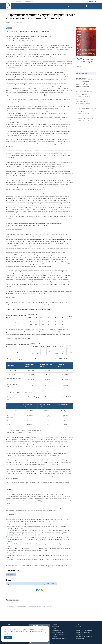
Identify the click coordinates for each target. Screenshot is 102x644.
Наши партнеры (19, 1)
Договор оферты (80, 638)
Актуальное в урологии (58, 632)
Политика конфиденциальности (84, 630)
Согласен (8, 638)
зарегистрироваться (46, 606)
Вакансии (54, 6)
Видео (77, 625)
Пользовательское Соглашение (84, 636)
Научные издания (44, 6)
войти (34, 606)
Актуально (62, 6)
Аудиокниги (55, 636)
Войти (94, 6)
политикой (7, 634)
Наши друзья (79, 627)
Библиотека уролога (57, 634)
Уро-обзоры (33, 6)
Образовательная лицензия (59, 638)
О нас (13, 1)
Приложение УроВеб (28, 1)
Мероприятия (23, 6)
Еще (68, 6)
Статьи (54, 629)
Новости (15, 6)
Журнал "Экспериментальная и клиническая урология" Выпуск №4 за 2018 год (31, 584)
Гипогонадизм (11, 574)
